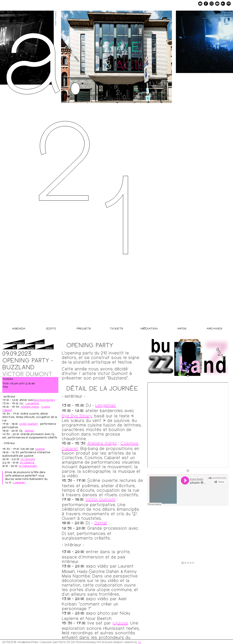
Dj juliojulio (28, 459)
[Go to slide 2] (185, 563)
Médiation (149, 329)
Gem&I (29, 431)
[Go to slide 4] (191, 563)
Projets (84, 329)
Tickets (116, 329)
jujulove (40, 449)
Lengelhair (32, 404)
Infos (182, 329)
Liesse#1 (19, 483)
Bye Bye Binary (45, 400)
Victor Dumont (29, 424)
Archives (214, 329)
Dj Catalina (27, 463)
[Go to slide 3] (188, 563)
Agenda (19, 329)
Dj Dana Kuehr (28, 466)
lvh (140, 642)
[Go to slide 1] (188, 376)
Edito (51, 329)
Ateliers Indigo (30, 407)
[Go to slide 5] (193, 563)
